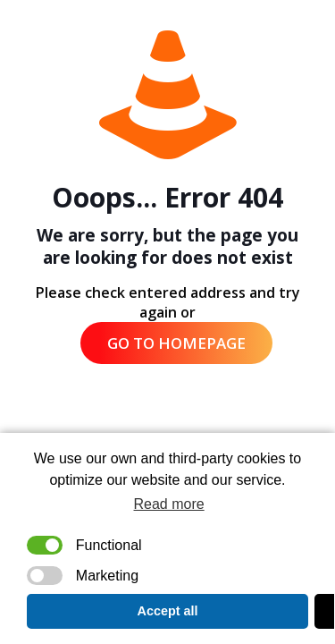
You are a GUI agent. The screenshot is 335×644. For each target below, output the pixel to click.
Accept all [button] (168, 611)
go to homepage (176, 343)
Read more (169, 504)
